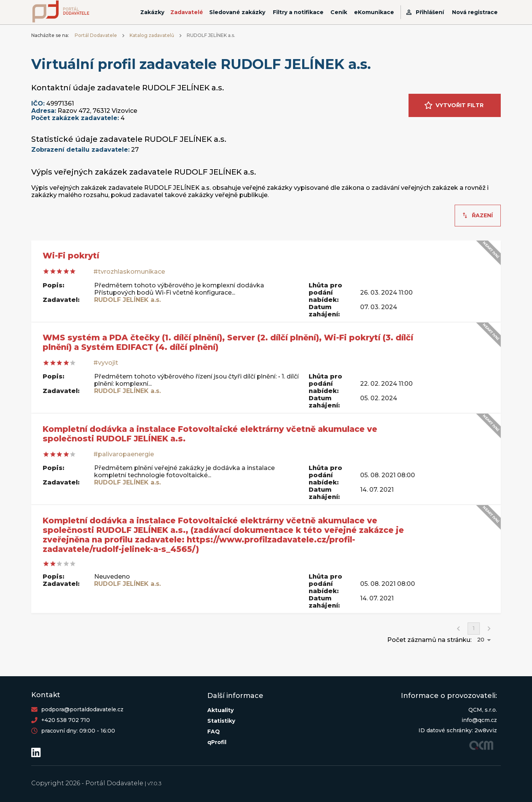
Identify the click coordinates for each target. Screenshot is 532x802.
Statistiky (221, 721)
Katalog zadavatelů (152, 35)
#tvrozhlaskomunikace (129, 272)
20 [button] (481, 640)
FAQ (214, 731)
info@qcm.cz (479, 720)
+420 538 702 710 (66, 720)
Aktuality (220, 710)
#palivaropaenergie (124, 454)
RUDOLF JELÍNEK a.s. (127, 300)
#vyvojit (106, 363)
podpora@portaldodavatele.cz (82, 709)
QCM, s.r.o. (483, 710)
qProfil (217, 742)
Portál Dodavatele (96, 35)
